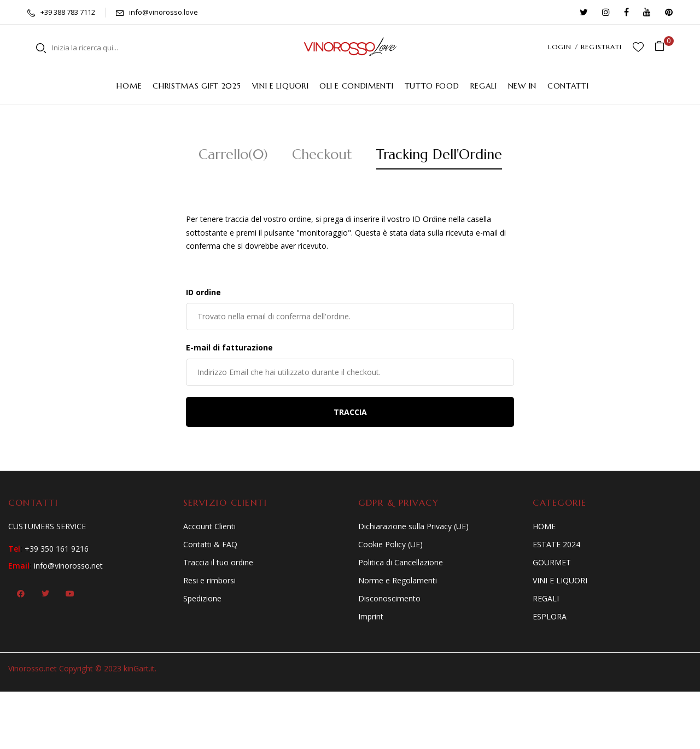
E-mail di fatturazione (229, 347)
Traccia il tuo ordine (218, 562)
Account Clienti (209, 526)
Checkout (322, 154)
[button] (664, 47)
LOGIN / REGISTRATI (585, 47)
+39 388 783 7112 (68, 12)
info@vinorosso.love (164, 12)
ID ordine (203, 292)
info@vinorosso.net (68, 566)
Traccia (350, 412)
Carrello (233, 154)
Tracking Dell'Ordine (439, 154)
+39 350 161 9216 (57, 549)
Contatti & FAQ (210, 544)
